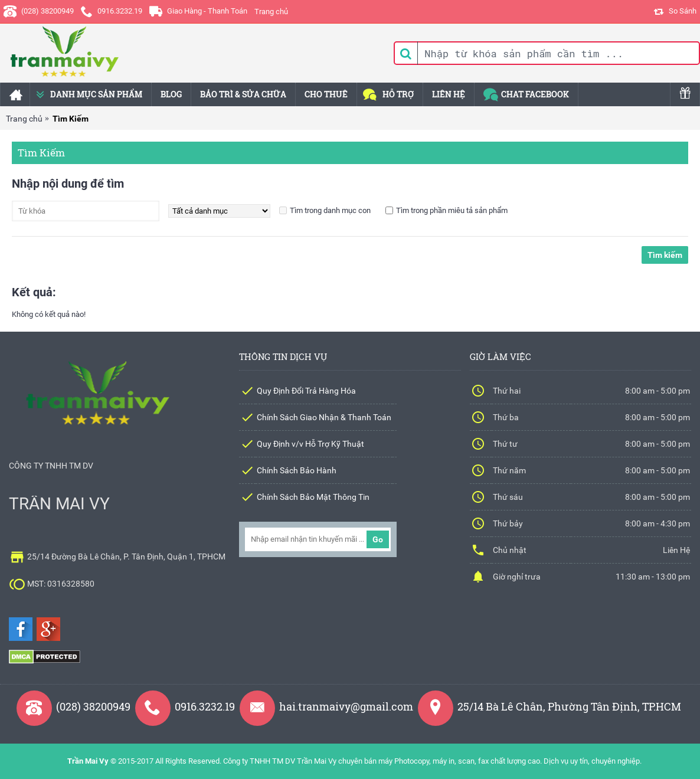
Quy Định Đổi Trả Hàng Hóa (306, 391)
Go (378, 539)
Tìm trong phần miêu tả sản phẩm (452, 210)
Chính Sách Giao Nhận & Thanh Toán (324, 417)
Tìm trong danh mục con (330, 210)
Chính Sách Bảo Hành (297, 470)
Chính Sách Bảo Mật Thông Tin (313, 497)
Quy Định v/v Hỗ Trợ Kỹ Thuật (310, 444)
